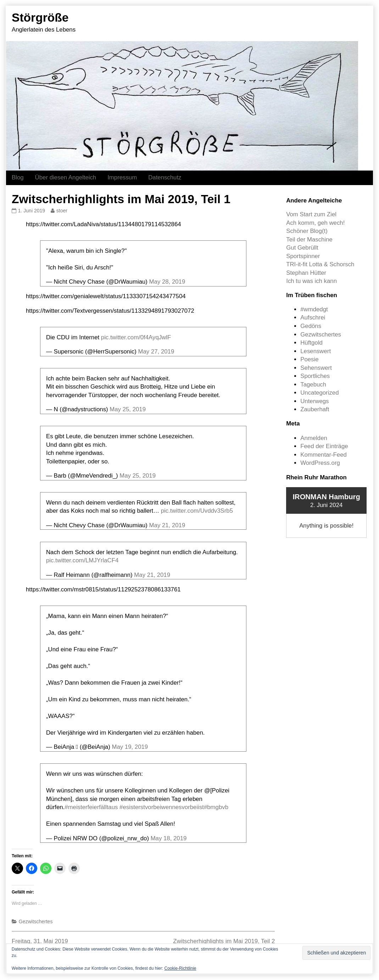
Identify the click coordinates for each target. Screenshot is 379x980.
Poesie (309, 359)
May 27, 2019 (156, 352)
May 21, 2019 (167, 525)
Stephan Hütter (306, 273)
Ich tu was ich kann (311, 281)
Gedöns (311, 326)
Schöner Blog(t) (307, 231)
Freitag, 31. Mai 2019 (40, 941)
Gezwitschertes (36, 921)
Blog (18, 177)
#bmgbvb (216, 807)
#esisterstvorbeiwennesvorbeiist (162, 807)
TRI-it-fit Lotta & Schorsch (320, 264)
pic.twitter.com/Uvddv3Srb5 (197, 511)
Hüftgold (311, 343)
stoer (62, 211)
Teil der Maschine (309, 240)
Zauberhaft (315, 409)
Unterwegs (314, 401)
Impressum (122, 177)
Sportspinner (303, 256)
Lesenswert (316, 351)
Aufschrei (313, 318)
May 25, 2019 (128, 409)
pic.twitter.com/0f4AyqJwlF (136, 337)
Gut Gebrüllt (302, 248)
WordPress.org (320, 463)
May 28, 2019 (167, 282)
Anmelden (314, 438)
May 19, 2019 (130, 747)
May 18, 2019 (169, 838)
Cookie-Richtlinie (180, 968)
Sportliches (315, 376)
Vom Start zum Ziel (311, 214)
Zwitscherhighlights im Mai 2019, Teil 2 (224, 941)
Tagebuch (313, 385)
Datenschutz (165, 177)
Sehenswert (316, 368)
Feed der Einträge (324, 446)
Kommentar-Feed (324, 455)
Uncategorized (319, 393)
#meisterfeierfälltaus (91, 807)
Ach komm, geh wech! (315, 223)
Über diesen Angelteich (66, 177)
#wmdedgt (314, 309)
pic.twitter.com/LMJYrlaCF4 (82, 560)
